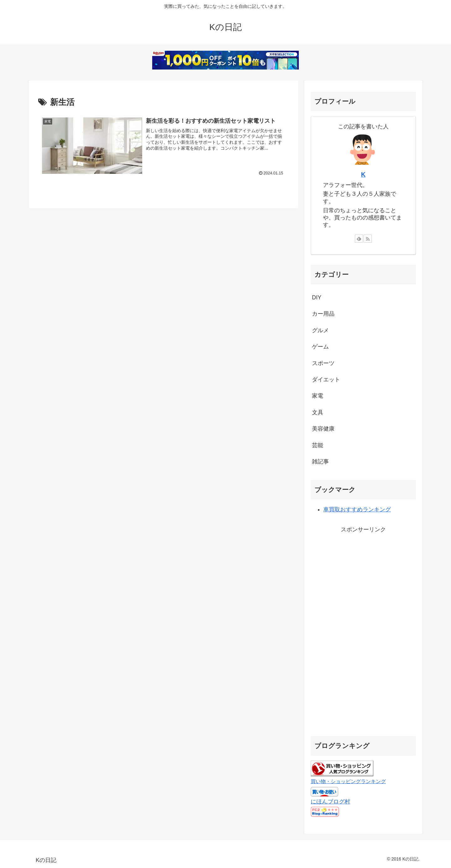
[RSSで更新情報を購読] (368, 239)
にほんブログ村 (330, 802)
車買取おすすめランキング (357, 509)
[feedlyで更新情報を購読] (359, 239)
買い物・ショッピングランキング (348, 781)
